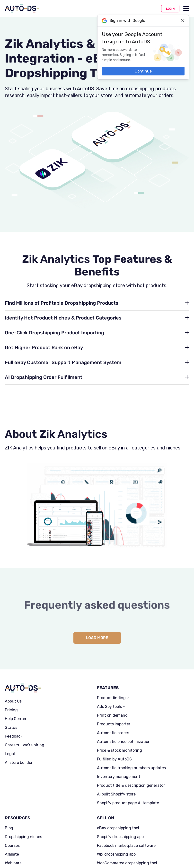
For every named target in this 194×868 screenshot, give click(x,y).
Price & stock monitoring (119, 750)
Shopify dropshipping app (120, 837)
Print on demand (112, 715)
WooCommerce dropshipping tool (127, 863)
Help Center (16, 719)
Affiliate (12, 854)
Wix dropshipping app (116, 854)
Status (11, 728)
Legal (10, 754)
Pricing (11, 710)
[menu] (186, 9)
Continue (143, 71)
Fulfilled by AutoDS (114, 759)
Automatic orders (113, 733)
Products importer (114, 724)
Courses (12, 846)
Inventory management (119, 777)
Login (170, 9)
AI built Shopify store (116, 794)
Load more (97, 638)
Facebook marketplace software (126, 846)
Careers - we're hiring (25, 745)
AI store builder (19, 763)
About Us (13, 701)
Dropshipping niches (23, 837)
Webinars (13, 863)
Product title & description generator (131, 786)
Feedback (14, 736)
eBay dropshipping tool (118, 828)
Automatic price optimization (124, 742)
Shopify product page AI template (128, 803)
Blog (9, 828)
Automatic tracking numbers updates (131, 768)
